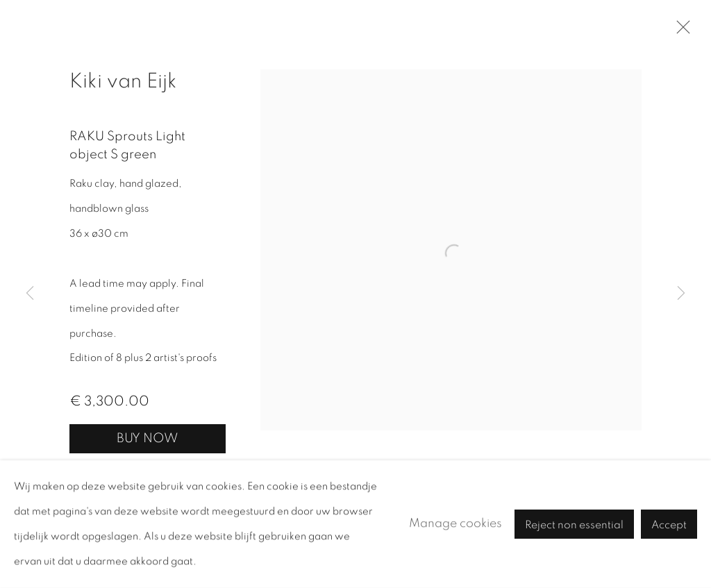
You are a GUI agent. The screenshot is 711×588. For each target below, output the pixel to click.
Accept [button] (669, 525)
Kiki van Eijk (123, 81)
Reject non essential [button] (574, 525)
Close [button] (680, 31)
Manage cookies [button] (455, 523)
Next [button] (681, 294)
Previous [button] (30, 294)
